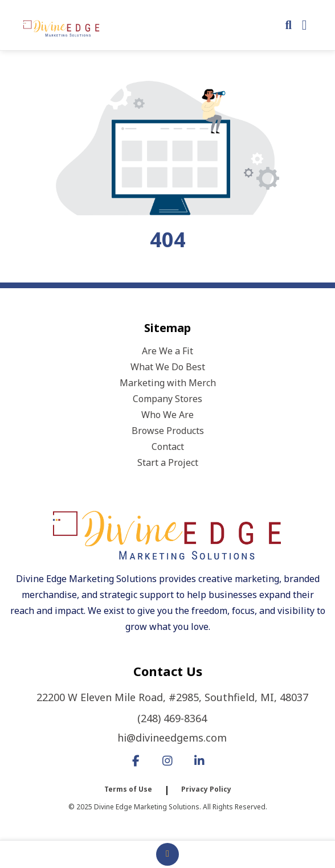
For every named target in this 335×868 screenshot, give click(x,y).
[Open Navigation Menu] (305, 25)
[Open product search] (289, 25)
